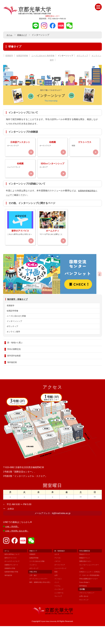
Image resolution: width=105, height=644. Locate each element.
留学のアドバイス (12, 572)
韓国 (56, 586)
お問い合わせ (85, 614)
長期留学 (11, 56)
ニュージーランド (62, 583)
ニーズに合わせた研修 (18, 325)
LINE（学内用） (13, 541)
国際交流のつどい (86, 576)
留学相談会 (84, 604)
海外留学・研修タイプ (19, 307)
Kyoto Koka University (49, 639)
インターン (34, 579)
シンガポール (60, 607)
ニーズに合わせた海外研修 (48, 56)
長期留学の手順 (11, 583)
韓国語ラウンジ (86, 572)
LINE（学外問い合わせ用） (19, 545)
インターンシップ (73, 56)
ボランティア (92, 56)
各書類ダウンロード (13, 579)
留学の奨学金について (13, 569)
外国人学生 (34, 586)
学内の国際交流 (15, 362)
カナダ (57, 569)
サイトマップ (85, 618)
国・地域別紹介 (61, 565)
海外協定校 (13, 376)
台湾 (56, 590)
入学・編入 (34, 590)
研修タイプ (24, 35)
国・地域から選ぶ (16, 355)
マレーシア (59, 611)
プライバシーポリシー (88, 611)
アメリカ (58, 572)
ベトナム (58, 600)
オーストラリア (61, 579)
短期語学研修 (25, 56)
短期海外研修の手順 (13, 586)
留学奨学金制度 (15, 369)
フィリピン (59, 593)
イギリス (58, 576)
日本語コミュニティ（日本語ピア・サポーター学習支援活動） (89, 590)
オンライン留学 (52, 60)
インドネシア (60, 604)
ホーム (10, 35)
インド (57, 597)
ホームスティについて (13, 576)
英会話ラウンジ (86, 569)
